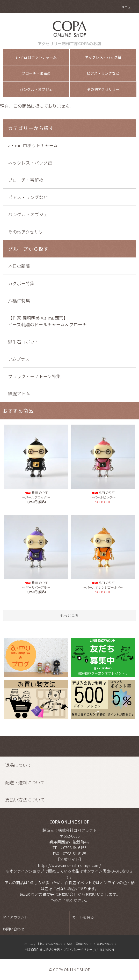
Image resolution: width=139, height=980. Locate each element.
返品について (105, 944)
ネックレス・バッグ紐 (103, 57)
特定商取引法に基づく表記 (42, 949)
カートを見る (83, 917)
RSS (102, 949)
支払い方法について (50, 944)
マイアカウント (15, 917)
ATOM (110, 949)
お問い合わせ (13, 929)
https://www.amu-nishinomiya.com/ (69, 865)
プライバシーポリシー (78, 949)
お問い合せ (68, 894)
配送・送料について (80, 944)
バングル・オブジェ (36, 89)
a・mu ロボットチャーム (36, 57)
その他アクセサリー (103, 89)
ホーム (29, 944)
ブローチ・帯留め (36, 73)
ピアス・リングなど (103, 73)
